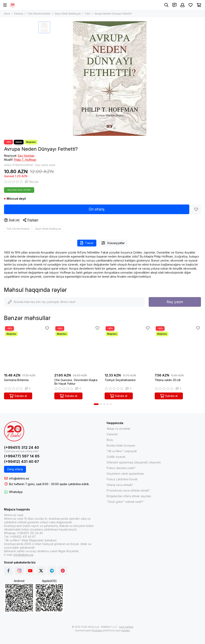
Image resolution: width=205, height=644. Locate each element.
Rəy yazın (175, 302)
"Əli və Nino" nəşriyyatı (122, 451)
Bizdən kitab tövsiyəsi (121, 445)
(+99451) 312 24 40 (22, 447)
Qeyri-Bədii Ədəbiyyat (68, 14)
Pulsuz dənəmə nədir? (121, 468)
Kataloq (19, 14)
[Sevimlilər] (191, 5)
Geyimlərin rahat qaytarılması (125, 474)
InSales (126, 630)
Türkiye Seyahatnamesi (120, 380)
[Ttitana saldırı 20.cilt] (178, 348)
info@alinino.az (19, 478)
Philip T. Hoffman (25, 160)
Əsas (7, 14)
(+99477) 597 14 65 (22, 456)
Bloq (110, 440)
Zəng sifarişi (15, 469)
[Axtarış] (166, 5)
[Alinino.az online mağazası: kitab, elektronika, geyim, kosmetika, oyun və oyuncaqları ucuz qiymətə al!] (12, 5)
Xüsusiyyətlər (113, 243)
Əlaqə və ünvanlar (118, 429)
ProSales (97, 630)
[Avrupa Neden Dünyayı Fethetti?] (110, 79)
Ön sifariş (97, 209)
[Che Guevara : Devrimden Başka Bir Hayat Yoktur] (77, 348)
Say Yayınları (26, 156)
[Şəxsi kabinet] (182, 5)
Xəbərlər (112, 434)
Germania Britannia (16, 380)
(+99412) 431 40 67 (22, 462)
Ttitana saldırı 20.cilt (168, 380)
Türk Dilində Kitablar (39, 14)
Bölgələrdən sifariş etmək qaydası (129, 496)
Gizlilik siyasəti (116, 457)
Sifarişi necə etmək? (120, 485)
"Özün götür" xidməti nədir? (125, 502)
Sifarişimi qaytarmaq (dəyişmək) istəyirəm (134, 462)
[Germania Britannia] (27, 348)
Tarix (88, 14)
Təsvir (87, 243)
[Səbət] (199, 5)
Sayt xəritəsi (126, 627)
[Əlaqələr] (174, 5)
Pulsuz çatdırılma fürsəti (122, 479)
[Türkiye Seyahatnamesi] (128, 348)
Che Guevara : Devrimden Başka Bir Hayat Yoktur (76, 382)
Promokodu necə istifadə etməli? (128, 490)
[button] (96, 404)
